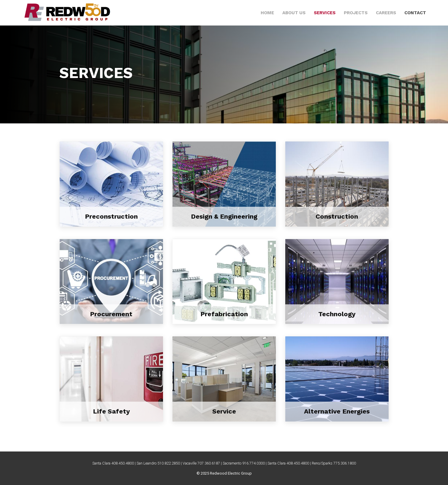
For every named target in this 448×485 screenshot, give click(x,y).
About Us (294, 13)
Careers (386, 13)
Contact (415, 13)
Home (267, 13)
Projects (356, 13)
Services (325, 13)
